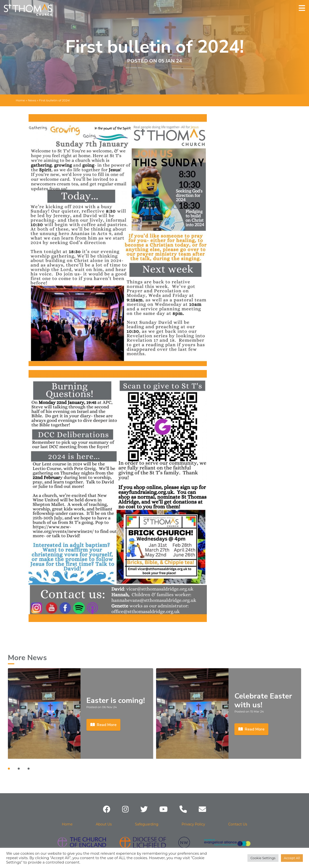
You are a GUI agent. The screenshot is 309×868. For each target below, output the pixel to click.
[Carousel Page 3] (29, 769)
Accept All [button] (292, 858)
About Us (104, 824)
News (32, 100)
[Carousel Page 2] (19, 769)
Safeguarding (147, 824)
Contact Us (238, 824)
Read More (103, 725)
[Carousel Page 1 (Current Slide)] (9, 769)
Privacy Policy (193, 824)
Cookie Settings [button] (263, 858)
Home (20, 100)
